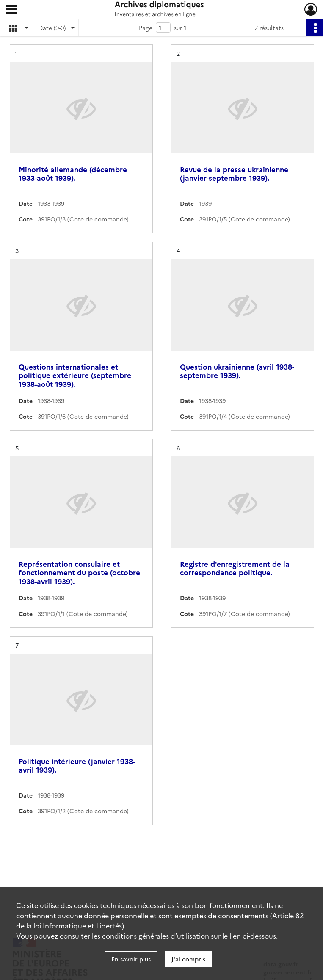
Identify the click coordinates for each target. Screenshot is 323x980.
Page (146, 28)
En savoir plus (131, 959)
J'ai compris (188, 959)
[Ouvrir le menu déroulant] (11, 10)
